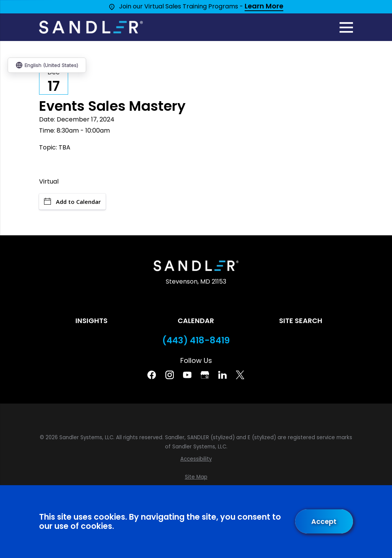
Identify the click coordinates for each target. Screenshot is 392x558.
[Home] (91, 27)
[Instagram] (170, 375)
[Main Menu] (346, 27)
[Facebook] (152, 375)
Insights (91, 321)
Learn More (264, 7)
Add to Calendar (72, 202)
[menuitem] (196, 459)
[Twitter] (240, 375)
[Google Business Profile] (205, 375)
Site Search (301, 321)
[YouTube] (187, 375)
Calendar (196, 321)
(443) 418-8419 (196, 341)
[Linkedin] (222, 375)
